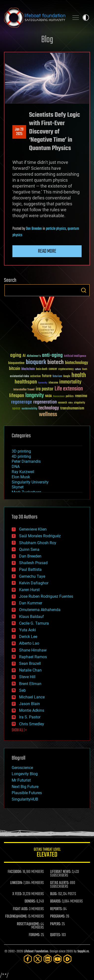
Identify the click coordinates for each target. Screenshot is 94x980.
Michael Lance (32, 697)
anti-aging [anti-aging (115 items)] (52, 355)
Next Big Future (25, 787)
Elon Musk (21, 477)
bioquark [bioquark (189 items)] (36, 362)
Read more (47, 251)
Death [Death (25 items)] (85, 369)
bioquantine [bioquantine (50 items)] (16, 363)
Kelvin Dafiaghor (34, 583)
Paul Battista (30, 569)
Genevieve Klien (33, 529)
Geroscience (22, 768)
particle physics (56, 229)
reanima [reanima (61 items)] (81, 396)
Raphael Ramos (33, 657)
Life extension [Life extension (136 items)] (69, 389)
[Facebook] (28, 959)
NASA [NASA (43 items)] (48, 396)
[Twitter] (38, 959)
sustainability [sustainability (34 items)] (29, 409)
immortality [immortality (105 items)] (70, 382)
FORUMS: (34, 935)
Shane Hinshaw (33, 650)
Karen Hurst (29, 590)
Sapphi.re (83, 951)
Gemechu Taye (32, 576)
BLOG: (54, 894)
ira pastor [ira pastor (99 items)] (45, 389)
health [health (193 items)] (79, 375)
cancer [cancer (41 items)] (53, 369)
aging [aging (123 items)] (16, 355)
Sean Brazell (30, 663)
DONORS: (30, 902)
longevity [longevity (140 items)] (35, 396)
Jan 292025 (19, 132)
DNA (16, 467)
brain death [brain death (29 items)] (42, 369)
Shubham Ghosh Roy (38, 543)
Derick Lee (28, 637)
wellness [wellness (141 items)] (48, 415)
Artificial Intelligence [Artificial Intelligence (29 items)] (75, 356)
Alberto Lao (29, 643)
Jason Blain (30, 704)
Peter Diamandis (26, 461)
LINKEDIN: (16, 883)
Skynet (18, 487)
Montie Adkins (32, 710)
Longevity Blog (25, 774)
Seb (22, 690)
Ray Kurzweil (23, 472)
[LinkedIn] (48, 959)
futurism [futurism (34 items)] (57, 377)
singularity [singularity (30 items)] (79, 403)
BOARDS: (56, 902)
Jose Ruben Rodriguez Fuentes (46, 596)
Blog (47, 40)
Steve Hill (27, 677)
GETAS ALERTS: (60, 883)
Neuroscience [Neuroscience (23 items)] (59, 397)
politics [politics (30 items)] (70, 396)
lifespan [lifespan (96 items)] (17, 396)
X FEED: (17, 894)
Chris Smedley (32, 724)
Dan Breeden (34, 229)
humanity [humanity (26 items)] (43, 383)
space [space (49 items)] (16, 408)
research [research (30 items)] (63, 403)
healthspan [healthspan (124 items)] (26, 382)
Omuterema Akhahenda (40, 610)
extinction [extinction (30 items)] (35, 376)
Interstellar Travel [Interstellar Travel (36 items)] (24, 390)
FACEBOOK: (15, 872)
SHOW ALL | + (19, 730)
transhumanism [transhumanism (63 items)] (72, 408)
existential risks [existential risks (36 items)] (19, 376)
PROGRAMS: (58, 917)
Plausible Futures (27, 793)
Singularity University (30, 482)
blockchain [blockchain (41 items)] (28, 369)
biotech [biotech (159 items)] (56, 362)
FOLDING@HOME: (16, 917)
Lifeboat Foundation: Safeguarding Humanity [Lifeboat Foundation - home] (35, 18)
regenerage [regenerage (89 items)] (22, 402)
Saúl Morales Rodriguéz (40, 536)
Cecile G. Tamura (34, 623)
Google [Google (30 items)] (67, 376)
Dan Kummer (31, 603)
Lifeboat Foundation (36, 951)
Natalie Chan (30, 670)
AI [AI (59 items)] (24, 356)
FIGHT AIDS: (21, 909)
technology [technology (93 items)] (49, 408)
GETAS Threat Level (47, 853)
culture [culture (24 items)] (78, 369)
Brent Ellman (30, 684)
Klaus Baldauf (31, 617)
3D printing (21, 451)
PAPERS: (56, 924)
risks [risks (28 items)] (70, 403)
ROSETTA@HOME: (28, 924)
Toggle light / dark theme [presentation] (86, 18)
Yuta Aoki (28, 630)
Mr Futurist (21, 780)
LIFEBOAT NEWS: (61, 872)
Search (84, 290)
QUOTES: (55, 935)
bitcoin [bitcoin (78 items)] (15, 369)
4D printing (21, 456)
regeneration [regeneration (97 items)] (45, 402)
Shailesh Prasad (33, 563)
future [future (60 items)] (47, 376)
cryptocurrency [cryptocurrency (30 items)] (66, 369)
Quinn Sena (29, 549)
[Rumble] (67, 959)
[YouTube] (58, 959)
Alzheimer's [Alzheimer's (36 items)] (34, 356)
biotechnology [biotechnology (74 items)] (77, 363)
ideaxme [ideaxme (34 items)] (53, 383)
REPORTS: (56, 909)
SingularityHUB (25, 799)
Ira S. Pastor (30, 717)
